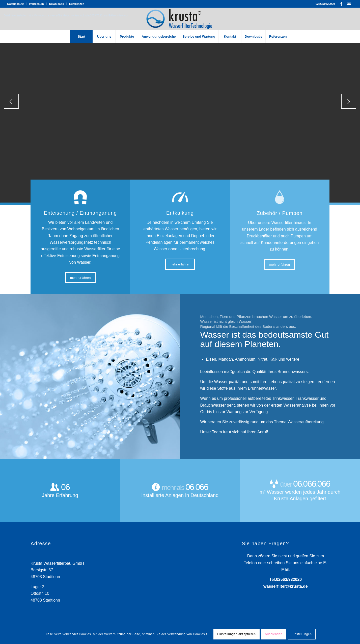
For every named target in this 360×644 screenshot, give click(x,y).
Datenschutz (16, 4)
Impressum (36, 4)
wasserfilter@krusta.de (286, 586)
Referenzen (77, 4)
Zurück (11, 101)
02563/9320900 (325, 4)
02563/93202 (288, 579)
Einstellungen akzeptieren (236, 634)
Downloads (57, 4)
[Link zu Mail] (349, 4)
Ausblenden (274, 634)
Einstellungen (302, 634)
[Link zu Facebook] (341, 4)
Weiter (349, 101)
